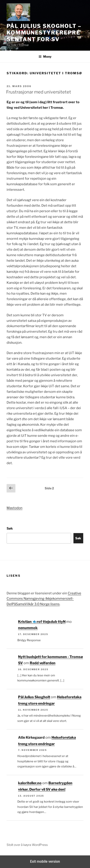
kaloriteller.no (30, 783)
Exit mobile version (45, 861)
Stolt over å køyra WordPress (27, 845)
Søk (10, 528)
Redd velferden (43, 663)
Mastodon (15, 508)
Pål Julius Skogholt (34, 697)
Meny (45, 56)
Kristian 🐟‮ (27, 622)
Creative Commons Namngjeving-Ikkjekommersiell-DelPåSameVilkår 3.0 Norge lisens (44, 599)
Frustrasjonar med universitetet (39, 92)
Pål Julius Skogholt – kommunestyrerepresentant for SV (44, 33)
